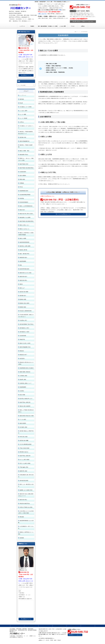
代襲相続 (22, 183)
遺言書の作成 (23, 137)
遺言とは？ (22, 288)
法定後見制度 (23, 336)
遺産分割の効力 (23, 277)
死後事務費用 (23, 387)
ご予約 (60, 10)
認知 (21, 265)
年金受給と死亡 (23, 320)
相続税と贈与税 (23, 250)
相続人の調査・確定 (24, 151)
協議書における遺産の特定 (26, 490)
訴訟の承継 (22, 395)
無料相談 (22, 99)
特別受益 (22, 198)
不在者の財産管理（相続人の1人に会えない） (26, 316)
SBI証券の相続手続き (25, 503)
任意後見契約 (23, 172)
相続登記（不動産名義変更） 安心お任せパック (26, 133)
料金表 (21, 103)
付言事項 (22, 391)
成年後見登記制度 (24, 481)
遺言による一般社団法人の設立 (26, 485)
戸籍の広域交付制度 (24, 448)
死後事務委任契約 (24, 191)
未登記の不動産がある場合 (26, 507)
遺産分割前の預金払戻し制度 (27, 416)
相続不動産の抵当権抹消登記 (27, 168)
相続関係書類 (23, 261)
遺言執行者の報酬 (24, 440)
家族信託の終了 (23, 355)
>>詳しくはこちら (42, 14)
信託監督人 (22, 358)
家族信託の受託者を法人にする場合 (26, 363)
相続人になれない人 (24, 229)
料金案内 (88, 626)
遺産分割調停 (23, 423)
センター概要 (23, 114)
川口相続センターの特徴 (26, 107)
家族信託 (22, 351)
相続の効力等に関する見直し (27, 214)
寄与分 (21, 187)
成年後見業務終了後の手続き (27, 324)
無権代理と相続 (23, 471)
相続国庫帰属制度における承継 (26, 522)
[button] (34, 85)
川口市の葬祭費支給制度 (26, 444)
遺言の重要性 (23, 176)
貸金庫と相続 (23, 379)
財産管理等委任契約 (24, 269)
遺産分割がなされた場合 (26, 273)
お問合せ (22, 122)
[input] (26, 85)
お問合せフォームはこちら (75, 635)
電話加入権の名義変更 (25, 406)
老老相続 (22, 538)
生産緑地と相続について (26, 383)
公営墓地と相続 (23, 376)
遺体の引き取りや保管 (25, 343)
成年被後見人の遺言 (24, 332)
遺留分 (21, 284)
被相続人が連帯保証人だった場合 (26, 533)
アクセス (45, 626)
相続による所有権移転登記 (26, 206)
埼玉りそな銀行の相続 (25, 463)
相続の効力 (22, 210)
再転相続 (22, 517)
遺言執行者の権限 (24, 292)
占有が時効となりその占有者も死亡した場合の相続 (26, 512)
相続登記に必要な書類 (25, 246)
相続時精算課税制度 (24, 242)
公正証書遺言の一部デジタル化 (26, 527)
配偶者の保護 (23, 299)
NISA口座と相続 (24, 437)
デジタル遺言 (23, 419)
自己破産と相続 (23, 427)
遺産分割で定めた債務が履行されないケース (26, 495)
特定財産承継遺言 (24, 202)
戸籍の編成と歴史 (24, 467)
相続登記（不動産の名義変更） (25, 146)
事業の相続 (22, 179)
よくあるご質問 (23, 111)
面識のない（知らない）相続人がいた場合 (26, 159)
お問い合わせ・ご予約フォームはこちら (83, 21)
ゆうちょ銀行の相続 (24, 460)
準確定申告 (22, 339)
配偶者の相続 (23, 307)
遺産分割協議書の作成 (25, 347)
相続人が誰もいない (24, 225)
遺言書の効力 (23, 296)
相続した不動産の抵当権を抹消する (26, 411)
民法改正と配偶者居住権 (26, 311)
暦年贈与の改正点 (24, 452)
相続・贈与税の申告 (24, 254)
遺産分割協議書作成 (24, 141)
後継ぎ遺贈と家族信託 (25, 372)
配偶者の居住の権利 (24, 303)
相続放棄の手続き (24, 155)
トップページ (23, 95)
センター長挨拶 (23, 118)
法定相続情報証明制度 (25, 195)
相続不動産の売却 (24, 164)
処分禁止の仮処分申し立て (26, 399)
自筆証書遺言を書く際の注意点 (26, 476)
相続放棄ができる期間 (25, 217)
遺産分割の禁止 (23, 280)
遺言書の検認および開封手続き (26, 432)
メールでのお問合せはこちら (63, 214)
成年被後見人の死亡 (24, 328)
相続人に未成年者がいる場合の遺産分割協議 (26, 234)
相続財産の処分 (23, 257)
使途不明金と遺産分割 (25, 402)
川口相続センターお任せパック (26, 127)
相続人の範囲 (23, 238)
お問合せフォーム (26, 75)
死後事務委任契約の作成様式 (27, 368)
